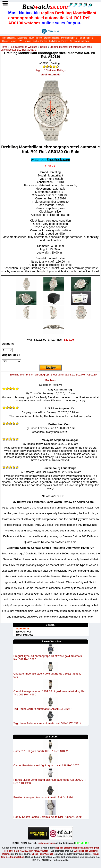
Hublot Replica (86, 38)
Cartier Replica (40, 41)
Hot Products (25, 635)
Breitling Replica (52, 38)
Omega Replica (10, 41)
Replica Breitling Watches (23, 47)
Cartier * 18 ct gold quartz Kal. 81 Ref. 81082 (41, 751)
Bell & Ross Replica (59, 41)
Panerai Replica (69, 38)
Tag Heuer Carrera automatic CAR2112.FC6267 (43, 709)
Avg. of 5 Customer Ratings (50, 70)
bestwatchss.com (46, 843)
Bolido (44, 47)
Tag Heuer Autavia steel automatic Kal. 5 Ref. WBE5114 (48, 723)
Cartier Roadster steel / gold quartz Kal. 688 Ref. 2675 (46, 765)
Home (4, 47)
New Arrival (24, 632)
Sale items (23, 629)
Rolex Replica (9, 38)
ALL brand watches (79, 41)
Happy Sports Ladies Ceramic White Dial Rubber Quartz (48, 817)
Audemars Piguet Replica (30, 38)
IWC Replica (25, 41)
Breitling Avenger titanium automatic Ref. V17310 (43, 797)
